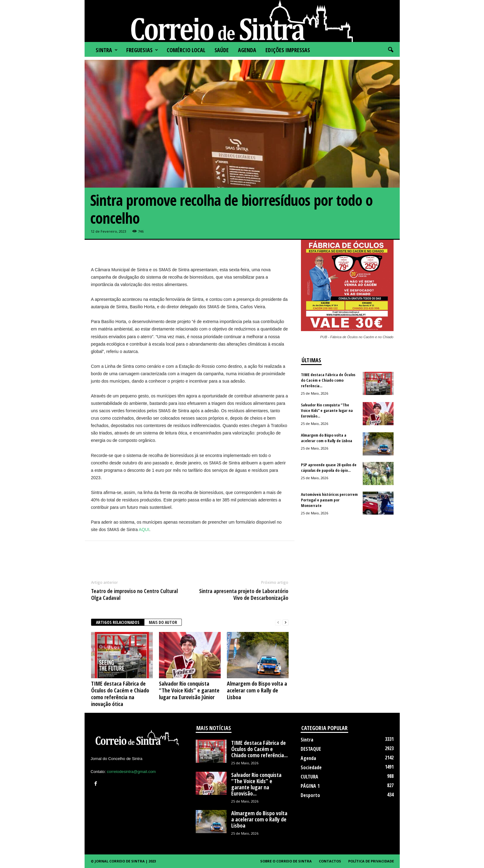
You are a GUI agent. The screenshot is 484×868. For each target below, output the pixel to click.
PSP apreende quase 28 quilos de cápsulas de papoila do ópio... (329, 467)
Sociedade (311, 767)
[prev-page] (278, 623)
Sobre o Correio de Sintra (286, 861)
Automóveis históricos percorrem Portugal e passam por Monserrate (329, 500)
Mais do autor (163, 622)
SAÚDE (222, 50)
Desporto (310, 795)
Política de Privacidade (371, 861)
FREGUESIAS (142, 50)
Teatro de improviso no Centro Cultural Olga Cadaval (134, 594)
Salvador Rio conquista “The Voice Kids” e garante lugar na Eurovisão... (327, 410)
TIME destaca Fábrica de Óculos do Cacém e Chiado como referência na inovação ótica (120, 694)
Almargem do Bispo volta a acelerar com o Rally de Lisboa (257, 690)
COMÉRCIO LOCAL (186, 50)
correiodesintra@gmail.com (131, 772)
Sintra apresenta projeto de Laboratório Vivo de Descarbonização (244, 594)
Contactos (330, 861)
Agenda (247, 50)
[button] (390, 50)
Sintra (107, 50)
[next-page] (286, 623)
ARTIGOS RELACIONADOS (118, 622)
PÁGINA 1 (310, 786)
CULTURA (309, 777)
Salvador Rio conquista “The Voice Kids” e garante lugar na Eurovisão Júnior (189, 690)
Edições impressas (288, 50)
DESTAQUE (311, 749)
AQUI (144, 530)
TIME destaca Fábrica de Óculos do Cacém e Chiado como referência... (328, 380)
